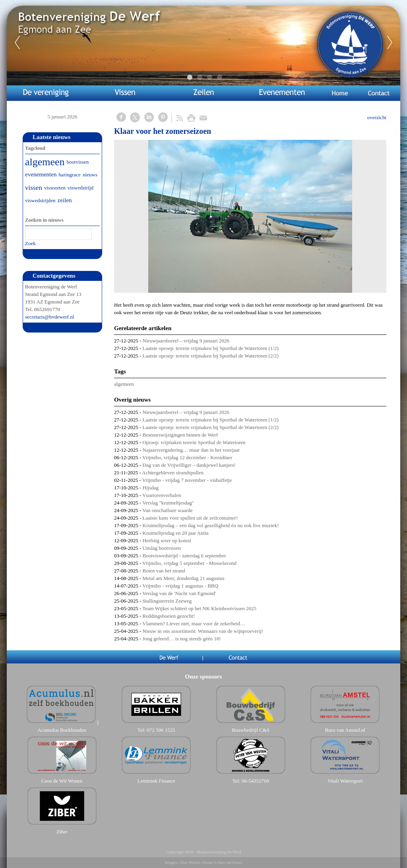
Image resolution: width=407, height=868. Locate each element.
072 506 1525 (161, 730)
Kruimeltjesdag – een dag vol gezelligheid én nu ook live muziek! (211, 525)
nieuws (90, 175)
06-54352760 (255, 781)
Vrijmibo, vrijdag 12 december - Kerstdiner (187, 457)
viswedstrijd (80, 188)
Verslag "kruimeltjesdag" (168, 503)
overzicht (377, 117)
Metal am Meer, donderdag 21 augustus (184, 578)
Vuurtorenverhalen (162, 495)
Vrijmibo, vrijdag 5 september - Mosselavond (189, 563)
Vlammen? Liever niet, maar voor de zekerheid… (194, 623)
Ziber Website (190, 862)
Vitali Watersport (345, 781)
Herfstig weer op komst (167, 540)
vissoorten (55, 188)
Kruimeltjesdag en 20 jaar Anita (176, 533)
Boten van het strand (164, 571)
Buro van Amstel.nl (345, 730)
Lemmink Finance (156, 781)
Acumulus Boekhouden (62, 730)
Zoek (30, 243)
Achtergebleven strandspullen (173, 473)
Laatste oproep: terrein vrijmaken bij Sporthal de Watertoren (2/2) (211, 356)
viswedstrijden (40, 200)
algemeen (124, 384)
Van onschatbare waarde (167, 510)
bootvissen (78, 162)
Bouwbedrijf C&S (251, 730)
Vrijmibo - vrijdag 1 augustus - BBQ (180, 586)
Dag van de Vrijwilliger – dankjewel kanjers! (189, 465)
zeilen (65, 200)
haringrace (70, 175)
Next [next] (390, 43)
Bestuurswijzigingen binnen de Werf (180, 435)
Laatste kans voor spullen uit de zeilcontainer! (190, 518)
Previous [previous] (17, 43)
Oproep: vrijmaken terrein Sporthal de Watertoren (194, 442)
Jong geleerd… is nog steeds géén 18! (182, 639)
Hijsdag (151, 488)
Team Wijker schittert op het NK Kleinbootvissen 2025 (199, 608)
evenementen (41, 174)
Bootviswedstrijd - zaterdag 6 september (184, 556)
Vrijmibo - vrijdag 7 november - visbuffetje (187, 480)
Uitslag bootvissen (162, 548)
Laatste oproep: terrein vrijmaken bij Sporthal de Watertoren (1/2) (211, 348)
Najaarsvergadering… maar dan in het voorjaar (191, 450)
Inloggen (171, 862)
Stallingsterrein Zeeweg (167, 601)
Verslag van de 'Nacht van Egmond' (179, 593)
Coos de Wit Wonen (62, 781)
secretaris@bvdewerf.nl (50, 317)
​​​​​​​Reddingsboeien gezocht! (169, 616)
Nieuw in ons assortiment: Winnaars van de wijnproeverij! (203, 631)
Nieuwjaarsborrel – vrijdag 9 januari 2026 (186, 341)
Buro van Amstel (230, 862)
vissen (34, 188)
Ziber (62, 832)
